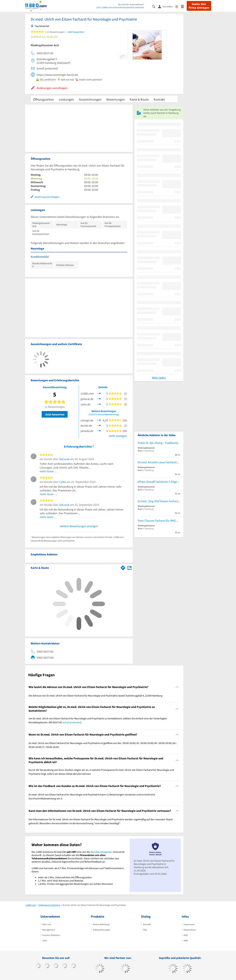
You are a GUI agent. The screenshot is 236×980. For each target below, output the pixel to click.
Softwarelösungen (102, 930)
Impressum (189, 924)
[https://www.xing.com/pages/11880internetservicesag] (65, 966)
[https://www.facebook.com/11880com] (38, 966)
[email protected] (72, 722)
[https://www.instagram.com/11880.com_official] (56, 966)
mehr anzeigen (118, 436)
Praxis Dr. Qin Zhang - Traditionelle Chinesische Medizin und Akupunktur (159, 443)
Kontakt (159, 99)
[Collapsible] (177, 687)
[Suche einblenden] (155, 6)
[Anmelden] (167, 6)
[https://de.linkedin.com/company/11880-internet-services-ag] (74, 966)
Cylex (63, 482)
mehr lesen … (48, 471)
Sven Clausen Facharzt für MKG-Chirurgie (159, 521)
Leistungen (66, 99)
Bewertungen (116, 99)
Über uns (47, 924)
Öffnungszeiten (44, 99)
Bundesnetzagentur (102, 852)
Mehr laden (159, 378)
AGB (186, 935)
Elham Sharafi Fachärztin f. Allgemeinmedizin (159, 482)
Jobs (45, 940)
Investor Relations (51, 935)
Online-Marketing (101, 924)
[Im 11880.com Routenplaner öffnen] (123, 567)
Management (49, 930)
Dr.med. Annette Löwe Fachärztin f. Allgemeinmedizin (159, 462)
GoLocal (64, 459)
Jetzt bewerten (55, 414)
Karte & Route (139, 99)
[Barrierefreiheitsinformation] (178, 6)
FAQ (145, 930)
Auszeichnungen (90, 99)
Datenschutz (190, 930)
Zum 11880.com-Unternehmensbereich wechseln (120, 7)
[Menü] (184, 6)
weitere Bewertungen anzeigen (79, 526)
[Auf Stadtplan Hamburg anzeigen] (130, 568)
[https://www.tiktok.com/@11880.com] (47, 966)
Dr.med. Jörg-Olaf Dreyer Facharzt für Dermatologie (159, 501)
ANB (186, 940)
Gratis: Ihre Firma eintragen (199, 6)
